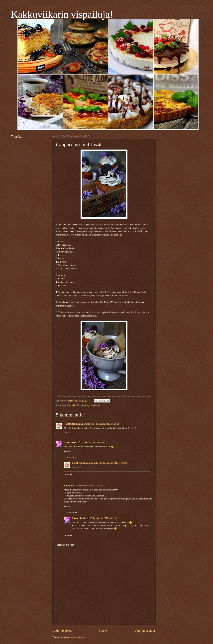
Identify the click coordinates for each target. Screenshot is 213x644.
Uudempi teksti (62, 631)
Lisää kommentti (65, 545)
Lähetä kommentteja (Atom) (71, 637)
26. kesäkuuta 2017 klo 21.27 (96, 442)
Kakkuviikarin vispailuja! (62, 14)
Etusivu (103, 631)
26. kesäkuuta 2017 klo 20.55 (106, 424)
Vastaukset (72, 457)
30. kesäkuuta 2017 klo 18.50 (113, 463)
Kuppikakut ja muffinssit (88, 405)
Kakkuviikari (70, 442)
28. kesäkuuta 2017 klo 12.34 (89, 485)
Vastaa (67, 433)
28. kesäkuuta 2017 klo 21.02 (104, 518)
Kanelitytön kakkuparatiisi (77, 424)
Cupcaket (72, 405)
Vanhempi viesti (145, 631)
